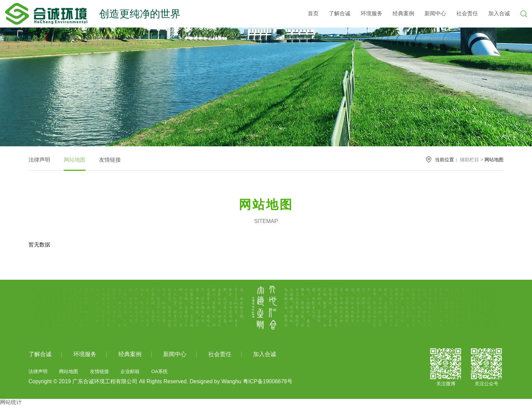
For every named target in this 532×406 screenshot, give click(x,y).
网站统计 (11, 402)
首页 (313, 13)
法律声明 (39, 160)
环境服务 (372, 13)
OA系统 (159, 371)
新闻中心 (435, 13)
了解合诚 (340, 13)
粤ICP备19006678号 (268, 381)
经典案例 (403, 13)
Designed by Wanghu (215, 381)
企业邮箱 (130, 371)
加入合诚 (499, 13)
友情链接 (110, 160)
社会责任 (467, 13)
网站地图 (75, 160)
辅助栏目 (470, 160)
